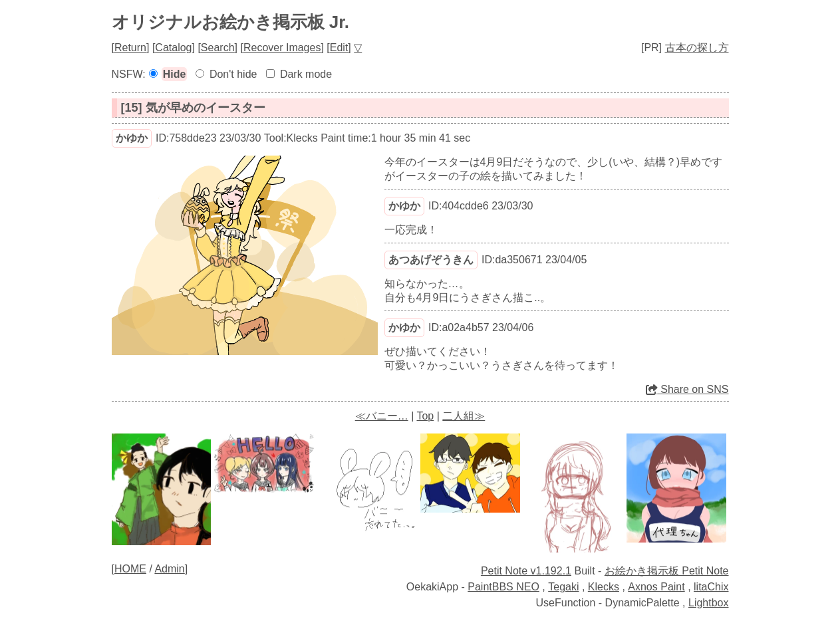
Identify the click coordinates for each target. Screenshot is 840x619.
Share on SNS (687, 389)
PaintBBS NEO (503, 587)
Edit (339, 48)
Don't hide (233, 74)
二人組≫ (464, 416)
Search (218, 48)
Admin (169, 569)
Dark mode (306, 74)
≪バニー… (382, 416)
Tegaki (563, 587)
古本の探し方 (697, 48)
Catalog (173, 48)
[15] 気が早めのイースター (193, 108)
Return (130, 48)
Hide (175, 74)
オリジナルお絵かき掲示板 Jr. (231, 22)
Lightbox (709, 603)
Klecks (604, 587)
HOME (130, 569)
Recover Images (282, 48)
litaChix (711, 587)
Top (425, 416)
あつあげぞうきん (431, 260)
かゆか (132, 138)
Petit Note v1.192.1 (526, 571)
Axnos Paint (656, 587)
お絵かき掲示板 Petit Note (667, 571)
